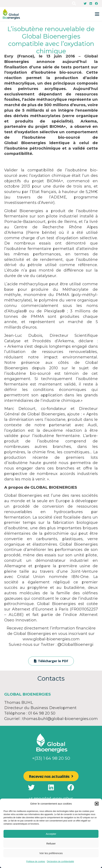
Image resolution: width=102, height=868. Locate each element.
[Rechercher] (74, 4)
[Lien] (11, 14)
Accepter (51, 834)
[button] (97, 804)
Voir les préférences (51, 853)
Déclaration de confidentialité (60, 861)
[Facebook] (96, 4)
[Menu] (97, 14)
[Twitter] (85, 4)
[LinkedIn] (91, 4)
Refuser (51, 843)
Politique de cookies (36, 861)
